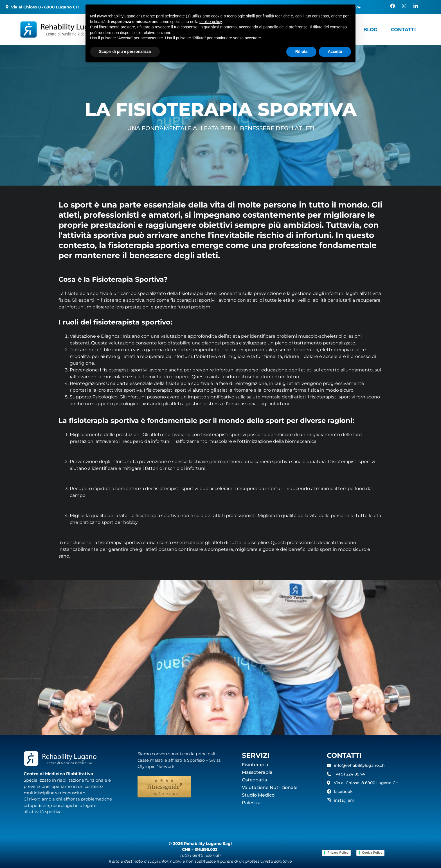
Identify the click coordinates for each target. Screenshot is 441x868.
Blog (370, 29)
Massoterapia (257, 772)
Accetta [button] (335, 853)
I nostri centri (161, 29)
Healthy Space (328, 29)
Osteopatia (255, 780)
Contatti (404, 29)
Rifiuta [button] (301, 853)
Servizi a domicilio (267, 29)
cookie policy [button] (211, 823)
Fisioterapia (255, 765)
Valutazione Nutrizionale (270, 787)
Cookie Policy (372, 853)
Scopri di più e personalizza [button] (125, 853)
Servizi (213, 29)
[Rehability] (75, 30)
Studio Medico (258, 795)
